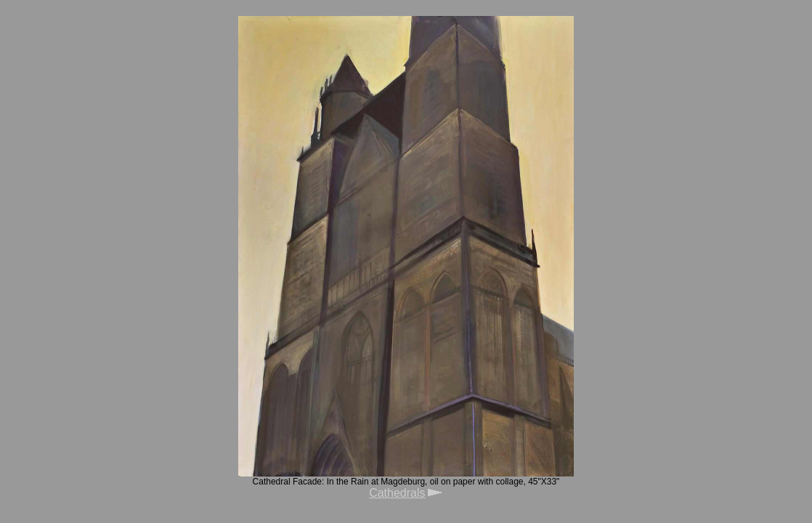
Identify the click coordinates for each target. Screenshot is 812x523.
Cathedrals (397, 493)
